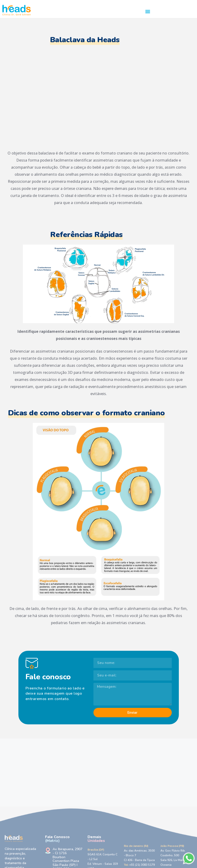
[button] (148, 11)
